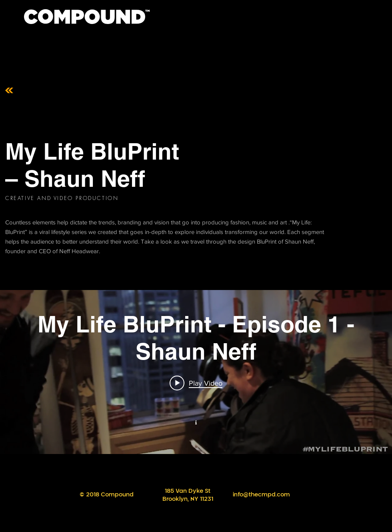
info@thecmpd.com (261, 495)
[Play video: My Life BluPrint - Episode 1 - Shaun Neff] (196, 383)
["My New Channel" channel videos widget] (196, 372)
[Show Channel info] (196, 422)
